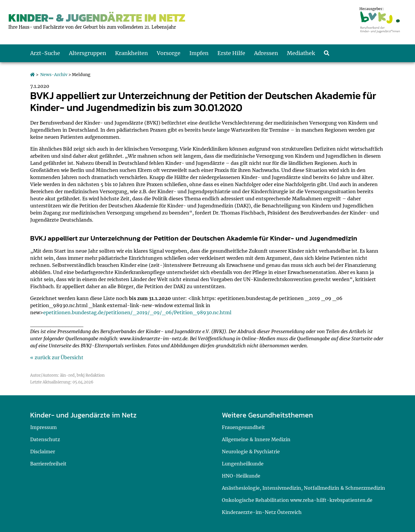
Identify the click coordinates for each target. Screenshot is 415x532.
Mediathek (301, 53)
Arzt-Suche (45, 53)
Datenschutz (45, 439)
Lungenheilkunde (243, 464)
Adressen (266, 53)
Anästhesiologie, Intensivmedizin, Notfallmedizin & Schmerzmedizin (303, 488)
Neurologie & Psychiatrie (251, 452)
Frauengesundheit (243, 427)
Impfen (199, 53)
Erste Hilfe (231, 53)
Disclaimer (43, 452)
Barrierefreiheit (48, 464)
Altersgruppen (88, 53)
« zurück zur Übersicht (57, 357)
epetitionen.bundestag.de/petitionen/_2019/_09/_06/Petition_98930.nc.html (137, 312)
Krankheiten (131, 53)
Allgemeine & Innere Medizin (256, 439)
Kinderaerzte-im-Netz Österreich (262, 512)
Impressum (43, 427)
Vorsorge (169, 53)
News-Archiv (54, 75)
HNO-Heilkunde (241, 476)
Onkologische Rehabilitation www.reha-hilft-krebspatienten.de (297, 500)
